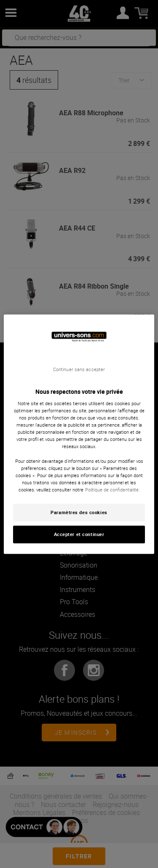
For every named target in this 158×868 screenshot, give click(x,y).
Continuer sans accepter (79, 369)
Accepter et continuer (79, 534)
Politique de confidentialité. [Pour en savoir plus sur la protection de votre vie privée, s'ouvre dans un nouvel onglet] (112, 490)
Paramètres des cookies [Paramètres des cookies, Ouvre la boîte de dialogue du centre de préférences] (79, 512)
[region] (79, 434)
